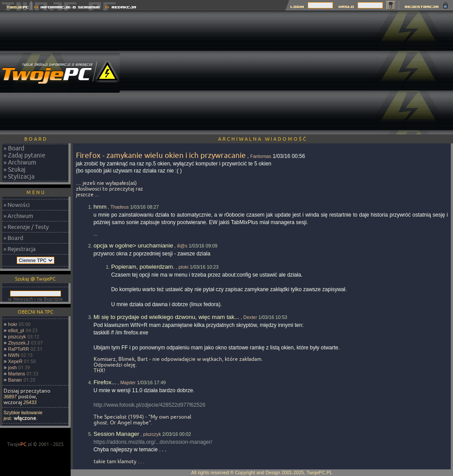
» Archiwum (20, 162)
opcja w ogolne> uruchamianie (133, 245)
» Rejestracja (20, 249)
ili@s (182, 246)
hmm (100, 207)
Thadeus (119, 207)
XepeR (15, 361)
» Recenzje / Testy (26, 227)
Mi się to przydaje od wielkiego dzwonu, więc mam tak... (166, 317)
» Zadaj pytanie (25, 155)
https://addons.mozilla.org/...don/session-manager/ (153, 442)
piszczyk (17, 337)
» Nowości (17, 205)
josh (12, 367)
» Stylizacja (19, 176)
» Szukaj (15, 169)
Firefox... (105, 382)
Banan (15, 380)
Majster (128, 382)
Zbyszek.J (19, 343)
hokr (13, 324)
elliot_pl (16, 330)
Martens (17, 374)
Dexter (250, 317)
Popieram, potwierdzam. (143, 267)
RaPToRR (18, 349)
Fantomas (261, 156)
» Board (14, 148)
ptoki (183, 267)
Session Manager (117, 434)
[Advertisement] (293, 73)
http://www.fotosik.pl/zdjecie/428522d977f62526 (150, 405)
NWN (13, 355)
